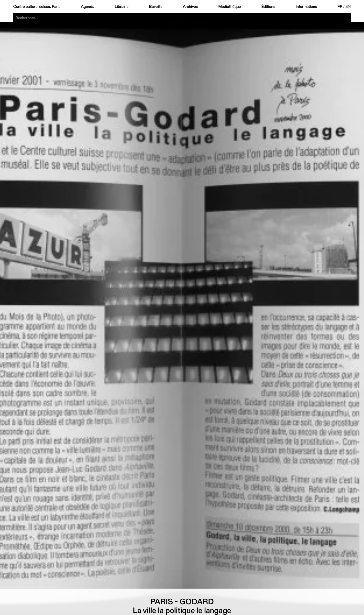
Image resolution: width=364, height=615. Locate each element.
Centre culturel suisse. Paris (37, 7)
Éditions (268, 7)
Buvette (156, 7)
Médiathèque (230, 7)
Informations (306, 7)
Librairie (122, 7)
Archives (190, 7)
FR (340, 7)
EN (348, 7)
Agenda (88, 7)
